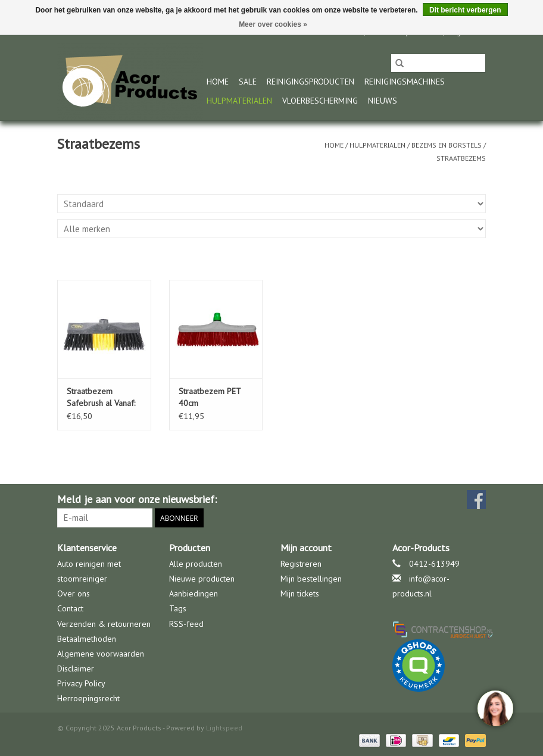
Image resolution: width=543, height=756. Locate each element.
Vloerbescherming (320, 101)
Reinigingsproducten (310, 82)
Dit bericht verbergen (465, 10)
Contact (70, 608)
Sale (248, 82)
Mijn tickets (300, 593)
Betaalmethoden (87, 639)
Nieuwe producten (202, 579)
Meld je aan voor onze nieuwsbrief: (137, 499)
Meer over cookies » (273, 24)
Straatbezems (461, 158)
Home (218, 82)
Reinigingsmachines (405, 82)
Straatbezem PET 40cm (210, 397)
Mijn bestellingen (311, 579)
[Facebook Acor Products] (476, 499)
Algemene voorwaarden (101, 654)
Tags (178, 608)
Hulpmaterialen (239, 101)
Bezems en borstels (447, 145)
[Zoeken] (438, 63)
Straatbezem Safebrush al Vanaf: (101, 397)
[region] (495, 708)
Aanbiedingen (194, 593)
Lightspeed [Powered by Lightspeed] (224, 728)
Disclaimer (76, 668)
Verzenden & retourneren (104, 624)
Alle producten (196, 564)
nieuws (383, 101)
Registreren (301, 564)
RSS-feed (186, 624)
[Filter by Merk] (271, 229)
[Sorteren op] (271, 204)
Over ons (74, 593)
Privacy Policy (81, 683)
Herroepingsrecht (88, 698)
